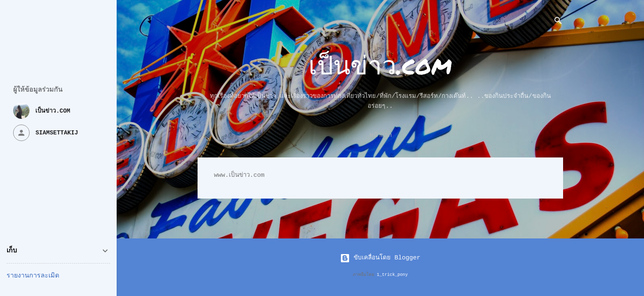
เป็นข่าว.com (380, 64)
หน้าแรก (381, 135)
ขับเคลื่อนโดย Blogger (380, 258)
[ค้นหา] (558, 22)
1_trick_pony (392, 275)
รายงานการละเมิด (33, 276)
